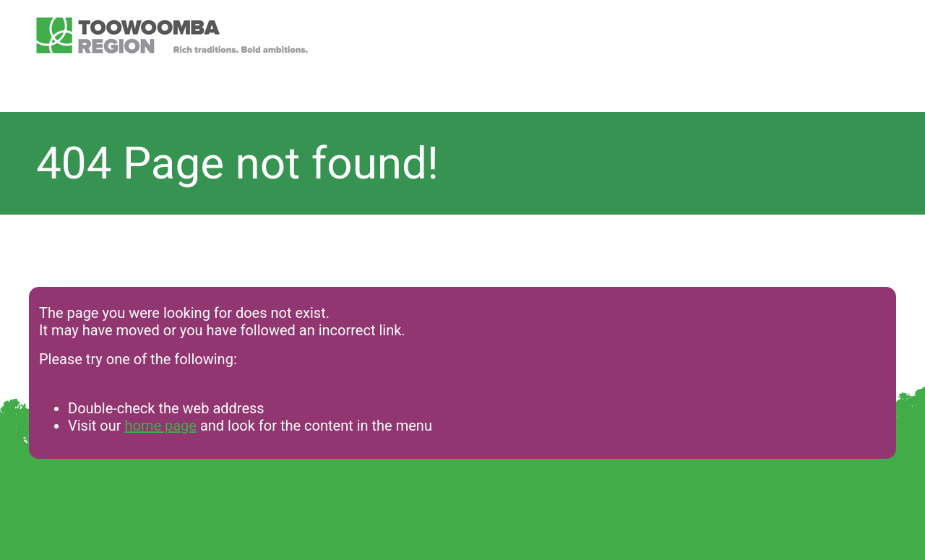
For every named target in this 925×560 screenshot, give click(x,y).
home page (160, 426)
